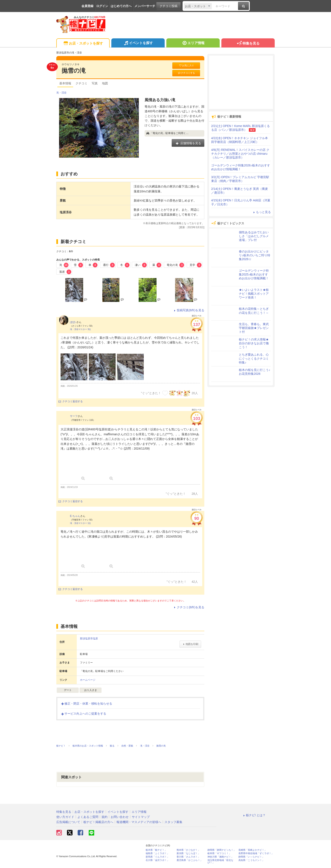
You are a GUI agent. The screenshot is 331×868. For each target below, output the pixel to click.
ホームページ (88, 680)
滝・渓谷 (61, 93)
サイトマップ (141, 817)
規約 (105, 817)
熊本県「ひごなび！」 (188, 850)
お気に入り (186, 66)
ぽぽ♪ (73, 322)
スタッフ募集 (173, 822)
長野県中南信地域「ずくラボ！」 (256, 853)
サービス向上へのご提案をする (83, 714)
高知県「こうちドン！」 (251, 860)
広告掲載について (68, 822)
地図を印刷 (190, 644)
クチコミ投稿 (168, 6)
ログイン (102, 6)
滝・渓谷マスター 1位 (80, 523)
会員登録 (87, 6)
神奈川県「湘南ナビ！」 (220, 857)
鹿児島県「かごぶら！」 (189, 860)
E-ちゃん (75, 516)
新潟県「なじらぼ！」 (188, 853)
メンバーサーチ (145, 6)
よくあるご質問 (88, 817)
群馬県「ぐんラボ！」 (157, 857)
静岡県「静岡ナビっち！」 (222, 850)
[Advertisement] (241, 82)
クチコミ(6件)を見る (189, 607)
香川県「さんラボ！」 (188, 857)
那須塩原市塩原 (89, 639)
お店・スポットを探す (83, 44)
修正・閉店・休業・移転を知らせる (86, 704)
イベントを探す (138, 43)
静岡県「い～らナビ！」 (251, 857)
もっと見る (261, 212)
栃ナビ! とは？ (254, 815)
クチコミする (186, 73)
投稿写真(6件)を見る (189, 310)
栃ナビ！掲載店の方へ (98, 822)
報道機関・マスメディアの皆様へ (139, 822)
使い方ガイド (65, 817)
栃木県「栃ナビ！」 (156, 850)
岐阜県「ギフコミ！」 (219, 853)
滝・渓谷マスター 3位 (80, 329)
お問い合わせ (120, 817)
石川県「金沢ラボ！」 (157, 860)
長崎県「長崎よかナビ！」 (253, 850)
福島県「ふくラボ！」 (157, 853)
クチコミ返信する (71, 401)
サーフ (74, 416)
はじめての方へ (121, 6)
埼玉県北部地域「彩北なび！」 (220, 861)
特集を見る (248, 44)
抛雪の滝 (74, 71)
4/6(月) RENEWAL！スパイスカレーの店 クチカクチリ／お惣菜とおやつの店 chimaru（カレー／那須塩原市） (240, 154)
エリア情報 (193, 43)
